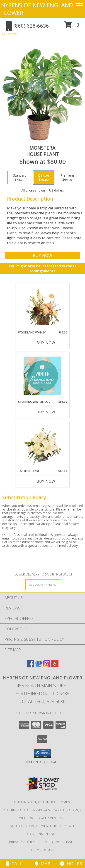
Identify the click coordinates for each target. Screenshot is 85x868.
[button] (72, 26)
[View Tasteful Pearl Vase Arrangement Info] (42, 445)
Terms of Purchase (56, 842)
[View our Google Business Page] (39, 666)
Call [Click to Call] (14, 864)
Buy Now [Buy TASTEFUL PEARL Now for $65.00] (46, 481)
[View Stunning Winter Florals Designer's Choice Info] (42, 376)
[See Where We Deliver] (43, 584)
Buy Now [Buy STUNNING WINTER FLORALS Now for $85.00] (46, 412)
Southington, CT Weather (33, 826)
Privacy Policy (22, 842)
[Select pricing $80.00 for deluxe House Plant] (44, 177)
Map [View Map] (43, 864)
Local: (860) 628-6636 (43, 701)
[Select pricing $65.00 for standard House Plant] (20, 177)
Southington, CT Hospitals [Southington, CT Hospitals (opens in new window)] (25, 810)
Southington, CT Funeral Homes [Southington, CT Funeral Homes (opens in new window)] (41, 802)
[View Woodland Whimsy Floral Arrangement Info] (42, 307)
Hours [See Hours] (71, 864)
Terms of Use (43, 850)
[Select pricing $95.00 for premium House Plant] (67, 177)
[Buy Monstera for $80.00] (42, 256)
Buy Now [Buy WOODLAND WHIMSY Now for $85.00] (46, 343)
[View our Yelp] (55, 666)
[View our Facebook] (30, 666)
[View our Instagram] (47, 666)
